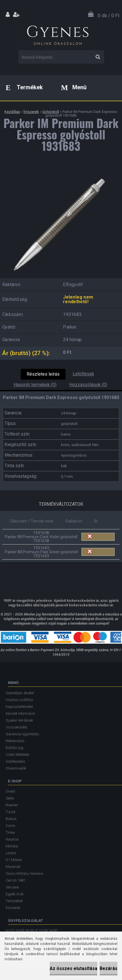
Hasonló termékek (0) (35, 385)
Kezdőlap (12, 112)
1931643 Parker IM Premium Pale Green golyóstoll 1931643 (41, 552)
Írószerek (31, 112)
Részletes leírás (43, 374)
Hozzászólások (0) (88, 385)
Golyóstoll (51, 112)
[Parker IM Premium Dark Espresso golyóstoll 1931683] (61, 172)
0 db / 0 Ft (109, 15)
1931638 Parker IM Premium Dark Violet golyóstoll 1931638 (41, 537)
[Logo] (57, 34)
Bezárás (109, 968)
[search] (98, 57)
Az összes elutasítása (73, 968)
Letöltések (83, 374)
